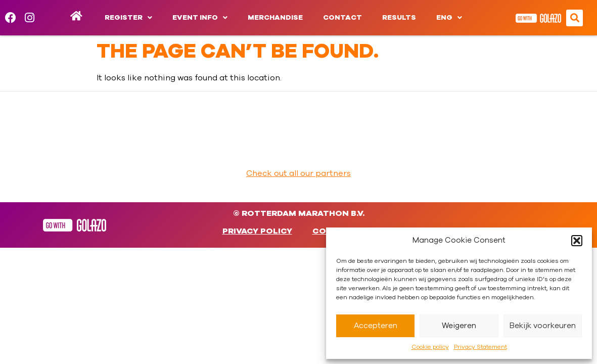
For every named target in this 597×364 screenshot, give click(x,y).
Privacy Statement (480, 347)
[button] (577, 241)
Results (399, 18)
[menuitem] (449, 18)
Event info (200, 18)
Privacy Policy (257, 231)
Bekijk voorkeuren (543, 326)
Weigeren (459, 326)
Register (128, 18)
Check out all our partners (298, 173)
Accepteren (376, 326)
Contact (342, 18)
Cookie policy (430, 347)
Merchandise (275, 18)
